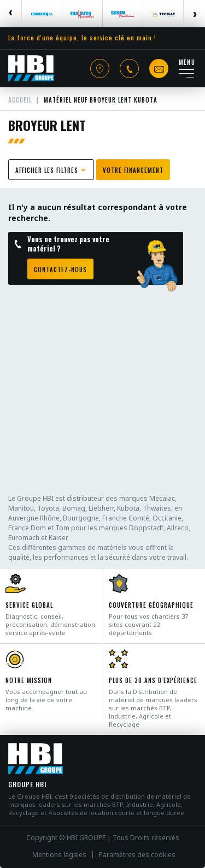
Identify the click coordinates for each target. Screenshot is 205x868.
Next (194, 14)
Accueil (20, 100)
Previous (11, 14)
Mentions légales (59, 855)
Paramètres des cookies (137, 855)
